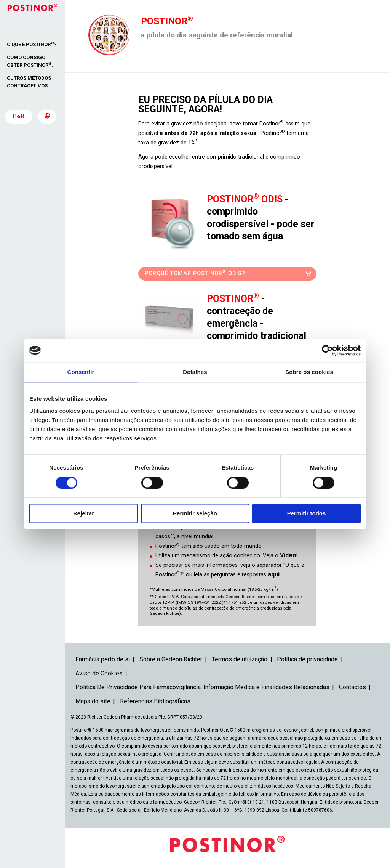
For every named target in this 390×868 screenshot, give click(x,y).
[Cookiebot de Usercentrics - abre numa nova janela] (327, 350)
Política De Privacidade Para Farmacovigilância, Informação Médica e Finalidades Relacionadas (202, 687)
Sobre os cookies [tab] (309, 372)
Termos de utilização (240, 659)
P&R (19, 116)
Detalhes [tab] (195, 372)
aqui (274, 574)
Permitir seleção (195, 513)
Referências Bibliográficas (155, 701)
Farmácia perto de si (103, 659)
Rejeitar (84, 513)
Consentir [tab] (81, 372)
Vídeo (288, 555)
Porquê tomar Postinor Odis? (195, 273)
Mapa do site (93, 701)
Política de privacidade (307, 659)
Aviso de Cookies (99, 673)
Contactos (352, 687)
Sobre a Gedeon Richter (171, 659)
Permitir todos (307, 513)
